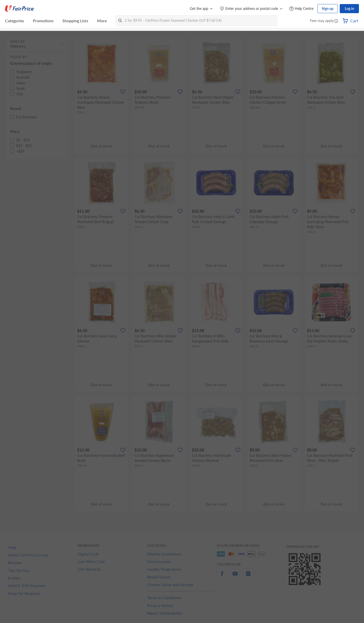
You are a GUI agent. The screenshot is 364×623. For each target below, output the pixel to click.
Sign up (328, 8)
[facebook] (222, 577)
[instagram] (248, 577)
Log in (349, 8)
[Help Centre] (301, 9)
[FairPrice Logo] (19, 9)
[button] (336, 21)
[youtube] (235, 577)
